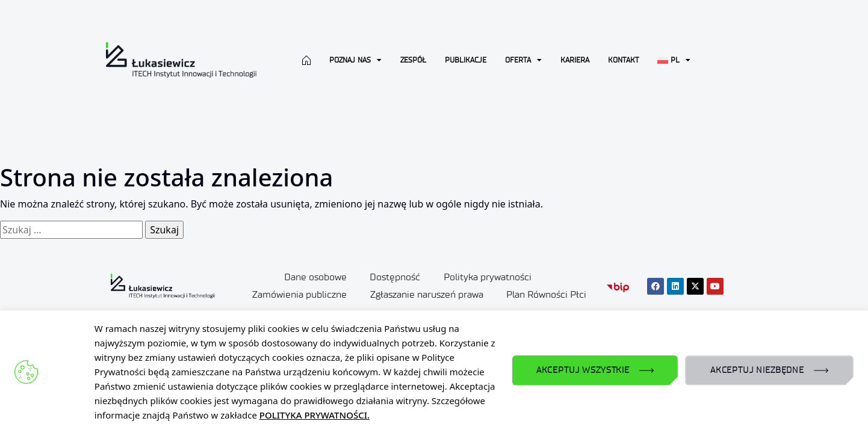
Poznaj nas (355, 60)
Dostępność (395, 277)
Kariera (575, 60)
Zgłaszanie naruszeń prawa (427, 294)
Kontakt (623, 60)
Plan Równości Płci (547, 294)
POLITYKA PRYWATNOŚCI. (315, 415)
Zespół (413, 60)
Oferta (523, 60)
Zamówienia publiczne (299, 294)
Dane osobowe (314, 277)
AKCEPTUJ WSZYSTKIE (583, 370)
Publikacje (466, 60)
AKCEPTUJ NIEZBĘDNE (757, 370)
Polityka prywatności (488, 277)
